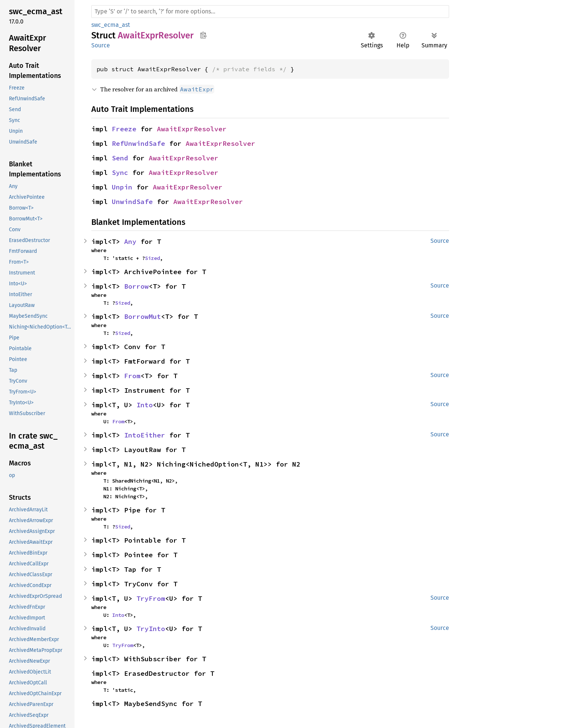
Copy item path (203, 35)
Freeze (124, 129)
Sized (152, 258)
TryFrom (151, 598)
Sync (120, 172)
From (132, 376)
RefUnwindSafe (138, 143)
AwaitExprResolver (192, 129)
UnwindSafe (132, 202)
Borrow (136, 286)
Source (101, 45)
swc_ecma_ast (111, 25)
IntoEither (145, 435)
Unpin (122, 187)
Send (120, 158)
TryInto (151, 629)
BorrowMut (143, 316)
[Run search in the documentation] (270, 12)
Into (145, 405)
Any (130, 241)
